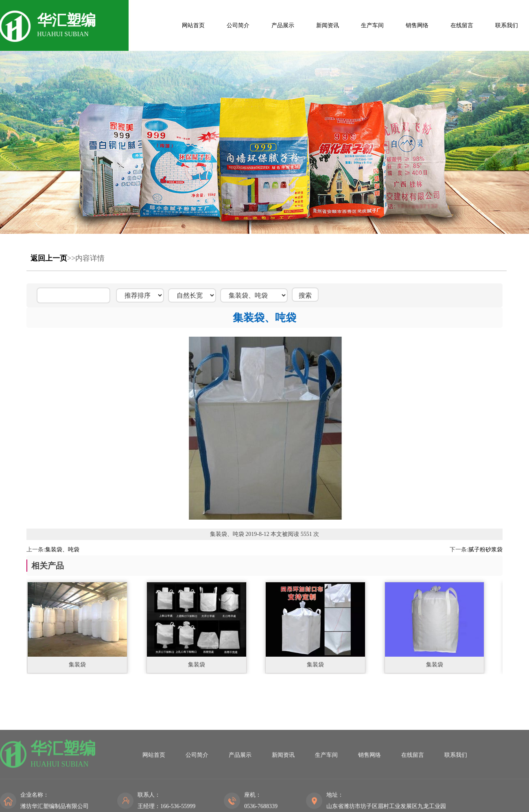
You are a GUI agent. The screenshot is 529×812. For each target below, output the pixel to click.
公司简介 (238, 25)
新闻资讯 (328, 25)
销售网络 (417, 25)
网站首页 (193, 25)
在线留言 (462, 25)
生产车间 (372, 25)
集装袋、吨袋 (62, 550)
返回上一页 (49, 258)
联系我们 (507, 25)
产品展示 (283, 25)
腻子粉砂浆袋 (485, 550)
